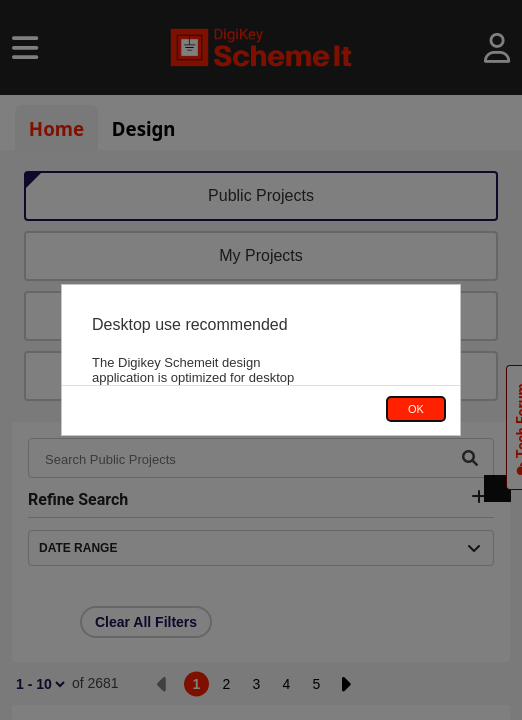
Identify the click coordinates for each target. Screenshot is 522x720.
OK (416, 409)
